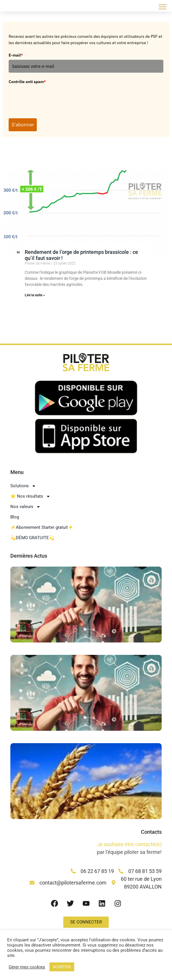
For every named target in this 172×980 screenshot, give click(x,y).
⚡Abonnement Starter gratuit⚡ (42, 530)
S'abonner (25, 126)
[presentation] (52, 98)
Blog (15, 519)
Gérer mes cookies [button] (27, 967)
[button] (163, 6)
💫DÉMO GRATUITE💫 (32, 540)
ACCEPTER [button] (62, 967)
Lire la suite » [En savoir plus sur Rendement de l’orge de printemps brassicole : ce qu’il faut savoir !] (35, 297)
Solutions (23, 488)
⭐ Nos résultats (30, 498)
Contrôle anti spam (27, 82)
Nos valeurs (25, 509)
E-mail (16, 55)
